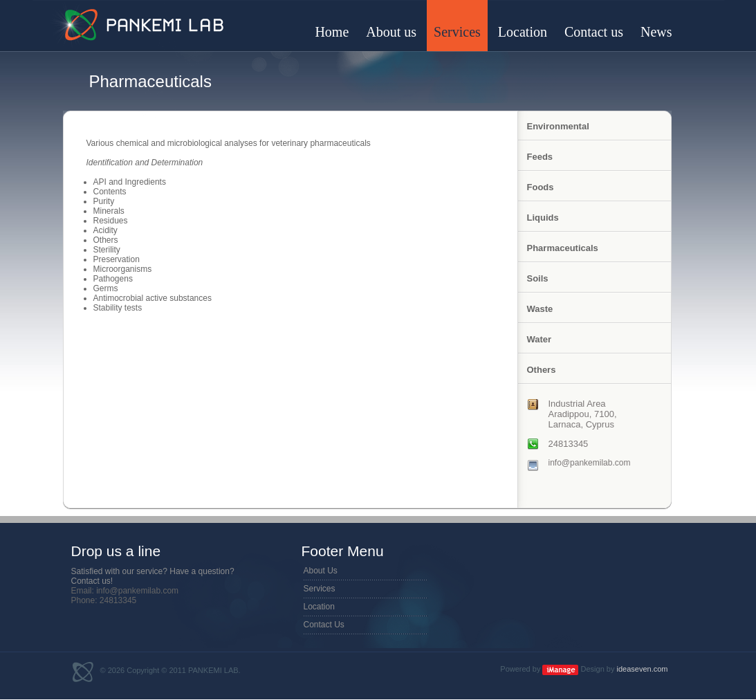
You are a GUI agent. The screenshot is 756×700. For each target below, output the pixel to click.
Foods (541, 187)
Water (540, 339)
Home (332, 32)
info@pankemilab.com (590, 463)
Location (523, 32)
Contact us (594, 32)
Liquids (543, 218)
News (656, 32)
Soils (538, 278)
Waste (540, 309)
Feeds (540, 157)
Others (542, 370)
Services (457, 32)
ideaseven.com (643, 669)
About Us (321, 571)
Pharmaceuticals (563, 248)
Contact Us (324, 625)
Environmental (558, 126)
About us (391, 32)
